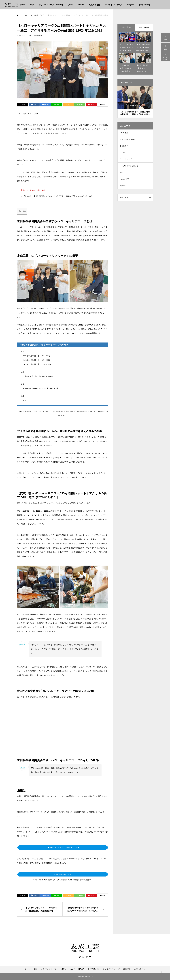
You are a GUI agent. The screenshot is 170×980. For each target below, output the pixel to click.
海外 (122, 176)
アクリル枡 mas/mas (128, 140)
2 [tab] (133, 106)
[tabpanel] (135, 102)
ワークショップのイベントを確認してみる (63, 848)
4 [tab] (137, 106)
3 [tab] (135, 106)
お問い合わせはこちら (63, 874)
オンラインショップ (113, 5)
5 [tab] (140, 106)
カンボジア (125, 183)
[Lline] (57, 105)
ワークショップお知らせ (129, 168)
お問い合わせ (144, 5)
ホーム (23, 5)
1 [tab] (131, 106)
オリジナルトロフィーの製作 (51, 5)
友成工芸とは (94, 5)
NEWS (81, 5)
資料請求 (130, 5)
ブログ (71, 5)
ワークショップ (126, 161)
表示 (24, 211)
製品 (32, 5)
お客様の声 (124, 147)
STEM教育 (38, 35)
